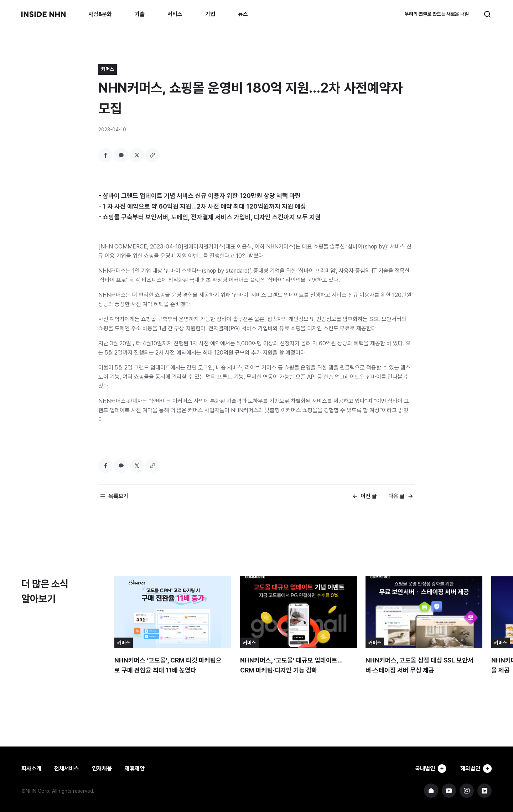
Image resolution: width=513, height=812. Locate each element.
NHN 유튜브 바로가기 (449, 791)
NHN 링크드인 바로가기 (484, 791)
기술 (140, 14)
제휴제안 (135, 768)
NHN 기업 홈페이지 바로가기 (431, 791)
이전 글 (369, 496)
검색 (487, 14)
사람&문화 (100, 14)
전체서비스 (67, 768)
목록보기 (118, 496)
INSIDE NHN (43, 14)
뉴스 (243, 14)
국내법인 (428, 769)
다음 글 (397, 496)
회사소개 (31, 768)
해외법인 (475, 769)
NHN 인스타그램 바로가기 (467, 791)
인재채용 (102, 768)
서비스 (175, 14)
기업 (210, 14)
